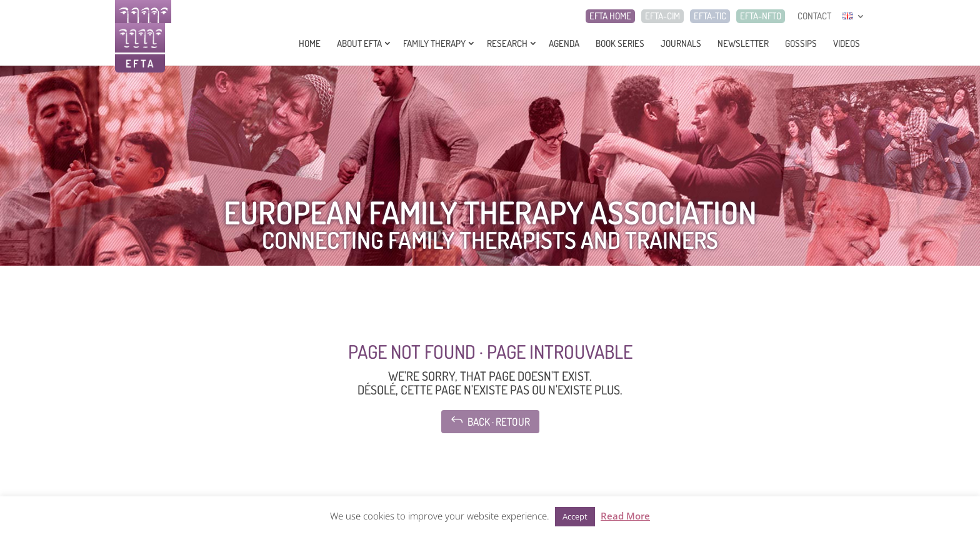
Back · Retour (490, 420)
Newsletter (743, 43)
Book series (620, 43)
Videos (847, 43)
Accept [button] (575, 516)
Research (507, 43)
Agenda (564, 43)
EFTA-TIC (710, 16)
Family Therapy (434, 43)
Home (310, 43)
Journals (681, 43)
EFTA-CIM (662, 16)
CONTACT (814, 16)
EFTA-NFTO (761, 16)
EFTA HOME (610, 16)
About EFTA (359, 43)
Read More (625, 516)
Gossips (801, 43)
